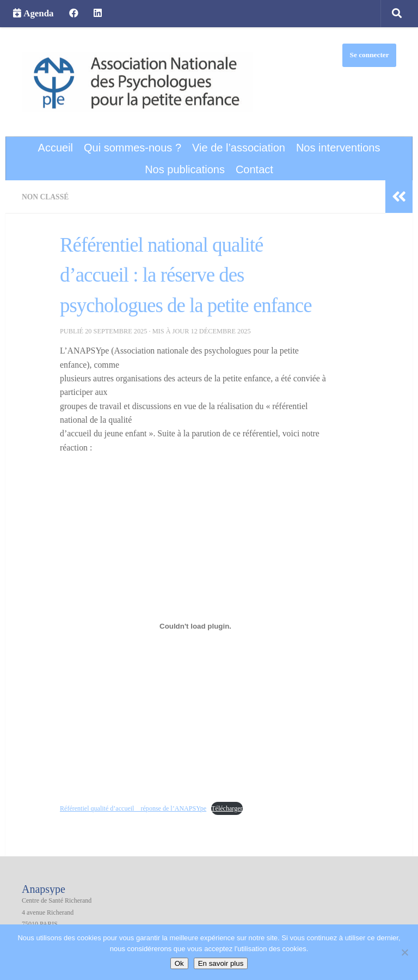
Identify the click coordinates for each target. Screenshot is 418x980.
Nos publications (185, 169)
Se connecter (370, 55)
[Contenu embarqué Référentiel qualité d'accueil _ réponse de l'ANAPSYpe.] (195, 626)
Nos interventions (338, 148)
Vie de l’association (239, 148)
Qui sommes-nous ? (133, 148)
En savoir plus (221, 963)
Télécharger (235, 808)
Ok (179, 963)
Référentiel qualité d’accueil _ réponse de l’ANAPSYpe (137, 808)
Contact (254, 169)
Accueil (56, 148)
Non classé (46, 197)
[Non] (404, 952)
